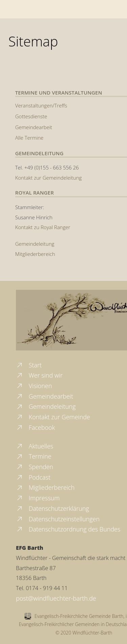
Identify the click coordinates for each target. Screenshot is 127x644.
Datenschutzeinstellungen (58, 519)
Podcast (33, 477)
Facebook (35, 427)
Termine (34, 456)
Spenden (35, 467)
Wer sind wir (39, 375)
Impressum (38, 498)
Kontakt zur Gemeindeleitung (49, 178)
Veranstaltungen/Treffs (41, 105)
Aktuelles (35, 446)
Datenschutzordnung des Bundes (68, 529)
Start (29, 365)
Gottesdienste (31, 116)
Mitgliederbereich (35, 254)
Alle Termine (29, 138)
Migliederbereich (45, 487)
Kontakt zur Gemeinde (53, 417)
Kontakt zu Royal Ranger (43, 227)
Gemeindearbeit (34, 127)
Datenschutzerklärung (52, 508)
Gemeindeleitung (35, 244)
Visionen (34, 386)
